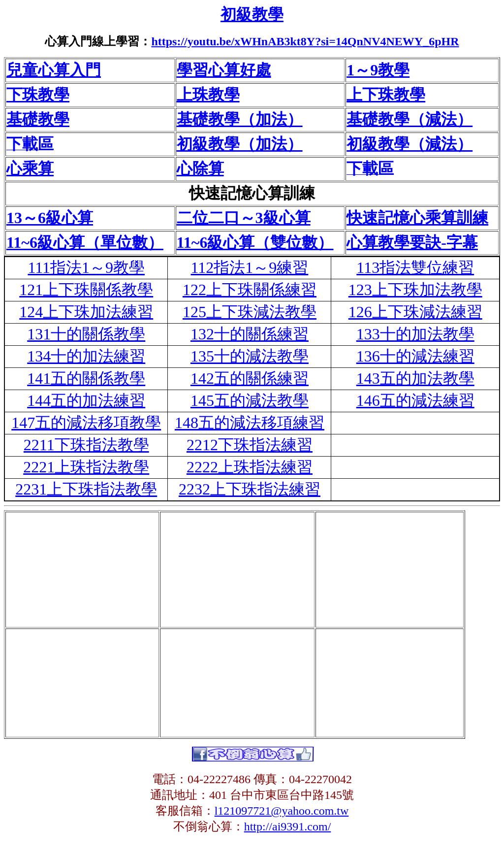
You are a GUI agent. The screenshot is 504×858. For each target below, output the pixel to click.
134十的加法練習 (86, 356)
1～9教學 (378, 70)
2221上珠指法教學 (86, 467)
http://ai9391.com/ (288, 826)
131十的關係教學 (86, 334)
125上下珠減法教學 (250, 312)
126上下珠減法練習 (415, 312)
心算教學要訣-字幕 (412, 242)
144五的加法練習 (86, 400)
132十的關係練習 (250, 334)
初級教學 (252, 14)
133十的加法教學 (415, 334)
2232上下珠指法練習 (250, 489)
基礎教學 (38, 119)
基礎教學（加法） (240, 119)
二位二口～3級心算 (244, 218)
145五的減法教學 (250, 400)
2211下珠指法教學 (86, 445)
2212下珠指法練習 (250, 445)
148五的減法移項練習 (250, 423)
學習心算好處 (224, 70)
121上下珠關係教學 (86, 290)
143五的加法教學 (415, 378)
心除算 (200, 168)
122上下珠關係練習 (250, 290)
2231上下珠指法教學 (86, 489)
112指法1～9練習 (250, 267)
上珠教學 (208, 95)
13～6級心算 (50, 218)
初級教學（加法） (240, 144)
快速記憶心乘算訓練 (417, 218)
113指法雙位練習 (415, 267)
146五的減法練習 (415, 400)
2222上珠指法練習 (250, 467)
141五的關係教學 (86, 378)
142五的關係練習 (250, 378)
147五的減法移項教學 (86, 423)
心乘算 (30, 168)
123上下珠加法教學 (415, 290)
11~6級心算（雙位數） (255, 242)
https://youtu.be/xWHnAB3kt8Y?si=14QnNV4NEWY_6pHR (305, 41)
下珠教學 (38, 95)
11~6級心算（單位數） (85, 242)
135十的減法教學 (250, 356)
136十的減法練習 (415, 356)
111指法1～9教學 (86, 267)
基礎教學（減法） (409, 119)
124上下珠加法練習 (86, 312)
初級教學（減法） (409, 144)
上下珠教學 (386, 95)
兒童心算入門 (54, 70)
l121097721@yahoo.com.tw (282, 811)
